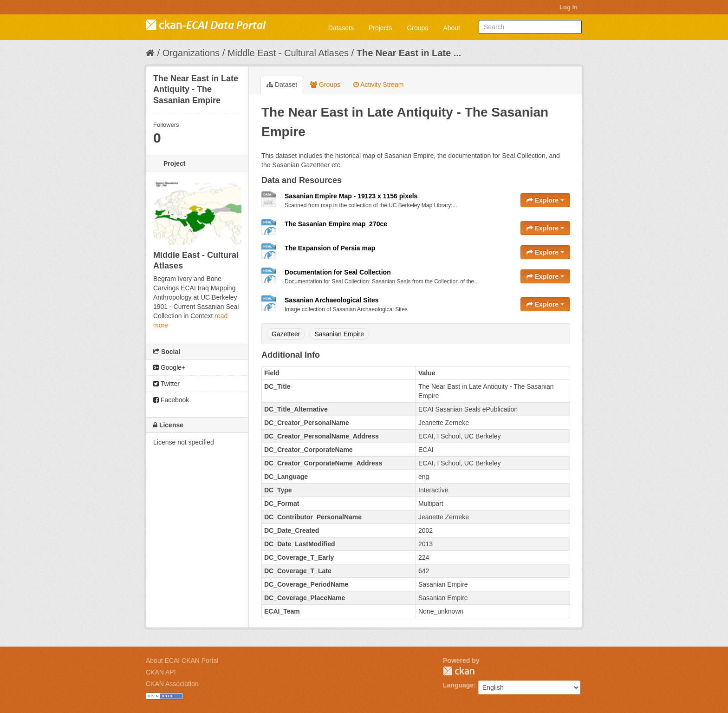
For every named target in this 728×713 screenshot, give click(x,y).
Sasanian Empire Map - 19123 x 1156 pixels (351, 196)
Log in (569, 7)
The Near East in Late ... (409, 53)
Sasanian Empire (339, 334)
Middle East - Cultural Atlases (288, 53)
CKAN (459, 671)
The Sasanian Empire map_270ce (336, 224)
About (452, 28)
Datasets (341, 28)
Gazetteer (286, 334)
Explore (545, 200)
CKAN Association (172, 684)
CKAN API (161, 672)
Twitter (166, 384)
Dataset (282, 85)
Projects (380, 28)
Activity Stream (378, 85)
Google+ (169, 367)
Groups (417, 28)
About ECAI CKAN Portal (182, 661)
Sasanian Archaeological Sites (332, 300)
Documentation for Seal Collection (338, 272)
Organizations (191, 53)
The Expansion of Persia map (330, 248)
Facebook (171, 400)
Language (458, 685)
